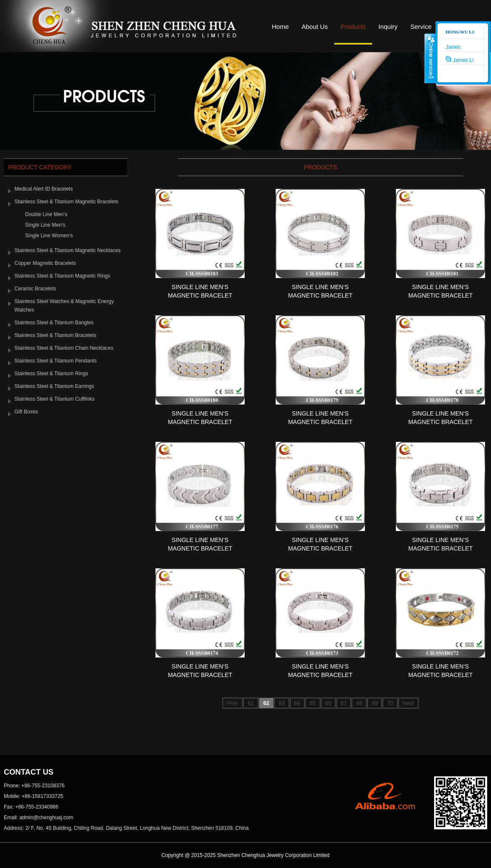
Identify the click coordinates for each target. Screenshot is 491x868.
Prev (233, 703)
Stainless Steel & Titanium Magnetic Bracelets (66, 202)
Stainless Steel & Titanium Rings (51, 374)
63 (282, 703)
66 (328, 703)
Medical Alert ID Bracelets (44, 189)
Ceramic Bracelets (35, 289)
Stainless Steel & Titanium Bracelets (55, 335)
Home (280, 27)
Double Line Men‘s (46, 214)
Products (353, 27)
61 (251, 703)
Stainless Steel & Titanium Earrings (54, 386)
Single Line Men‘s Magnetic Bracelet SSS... (200, 295)
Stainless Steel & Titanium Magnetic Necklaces (68, 250)
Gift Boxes (26, 412)
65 (313, 703)
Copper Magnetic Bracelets (45, 263)
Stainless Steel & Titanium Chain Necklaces (64, 348)
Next (408, 703)
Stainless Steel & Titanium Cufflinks (55, 399)
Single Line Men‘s (45, 225)
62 (266, 703)
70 (390, 703)
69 (375, 703)
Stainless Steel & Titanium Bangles (54, 323)
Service (421, 27)
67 (344, 703)
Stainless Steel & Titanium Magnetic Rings (62, 276)
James (453, 47)
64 (297, 703)
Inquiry (388, 27)
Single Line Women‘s (49, 236)
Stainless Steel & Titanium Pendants (55, 361)
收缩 (430, 58)
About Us (315, 27)
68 (359, 703)
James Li (459, 59)
